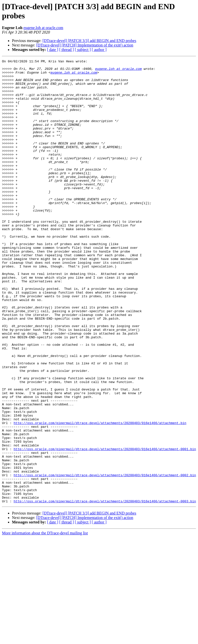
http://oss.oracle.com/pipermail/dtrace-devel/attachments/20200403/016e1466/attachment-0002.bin (105, 558)
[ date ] (53, 50)
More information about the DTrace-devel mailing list (45, 622)
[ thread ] (67, 50)
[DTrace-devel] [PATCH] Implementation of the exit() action (85, 45)
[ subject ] (83, 50)
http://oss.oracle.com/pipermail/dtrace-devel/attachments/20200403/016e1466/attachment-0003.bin (105, 590)
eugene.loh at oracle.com (43, 28)
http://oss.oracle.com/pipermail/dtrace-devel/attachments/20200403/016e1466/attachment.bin (100, 496)
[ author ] (99, 50)
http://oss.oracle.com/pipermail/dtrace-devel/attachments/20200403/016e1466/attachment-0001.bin (105, 527)
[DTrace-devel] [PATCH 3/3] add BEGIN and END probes (89, 41)
